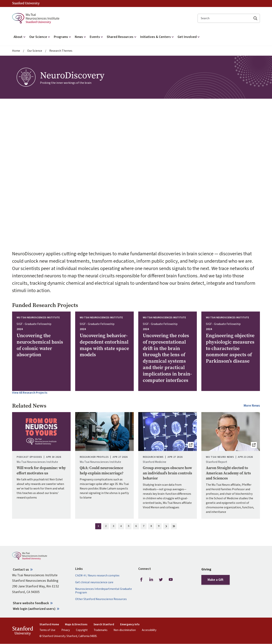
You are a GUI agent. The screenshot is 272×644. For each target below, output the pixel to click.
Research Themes (61, 51)
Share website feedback (31, 603)
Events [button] (97, 37)
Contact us (21, 570)
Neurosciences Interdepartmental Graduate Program (104, 591)
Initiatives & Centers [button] (157, 37)
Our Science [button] (40, 37)
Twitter (161, 579)
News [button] (81, 37)
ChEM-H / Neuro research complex (97, 576)
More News (252, 406)
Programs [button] (63, 37)
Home (16, 51)
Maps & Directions (76, 625)
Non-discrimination (125, 630)
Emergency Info (130, 625)
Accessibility (149, 630)
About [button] (20, 37)
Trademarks (101, 630)
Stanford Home (49, 625)
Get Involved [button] (189, 37)
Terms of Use (47, 630)
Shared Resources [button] (122, 37)
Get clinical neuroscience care (94, 582)
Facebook (141, 579)
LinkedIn (151, 579)
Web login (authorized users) (34, 609)
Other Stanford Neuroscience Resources (101, 599)
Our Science (35, 51)
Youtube (171, 579)
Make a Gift (216, 580)
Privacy (66, 630)
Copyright (82, 630)
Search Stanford (104, 625)
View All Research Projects (30, 393)
